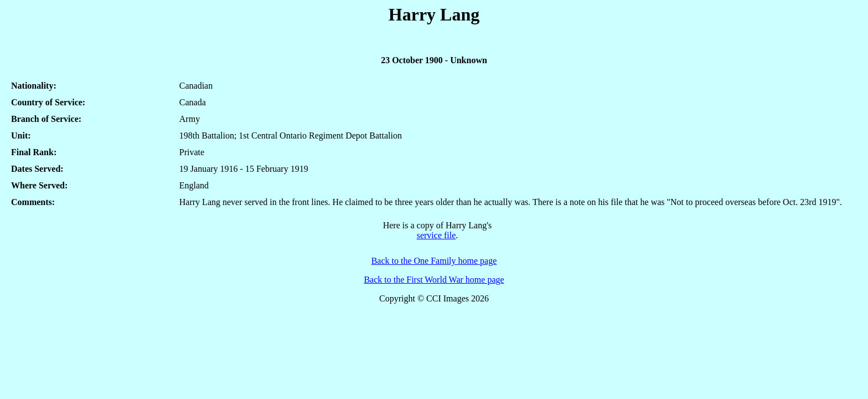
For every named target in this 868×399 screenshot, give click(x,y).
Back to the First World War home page (434, 280)
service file (436, 235)
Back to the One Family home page (434, 261)
